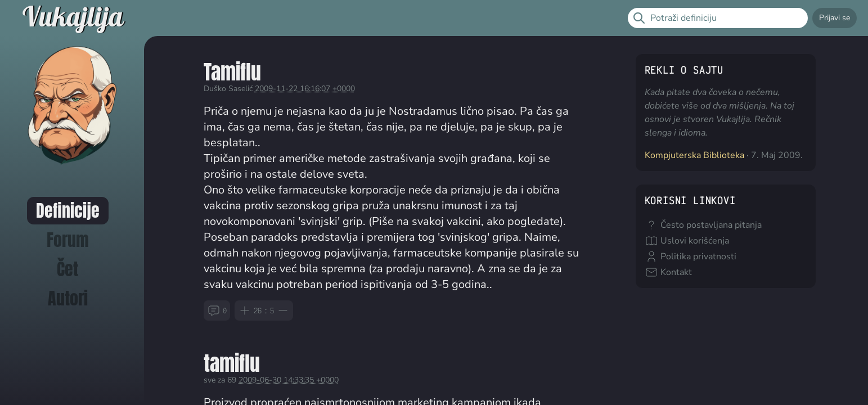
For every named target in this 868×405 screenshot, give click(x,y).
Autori (68, 298)
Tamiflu (232, 72)
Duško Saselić (228, 89)
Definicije (68, 211)
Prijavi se (835, 18)
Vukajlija (73, 18)
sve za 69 (220, 380)
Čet (68, 269)
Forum (68, 240)
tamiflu (232, 363)
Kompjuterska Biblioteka (694, 155)
